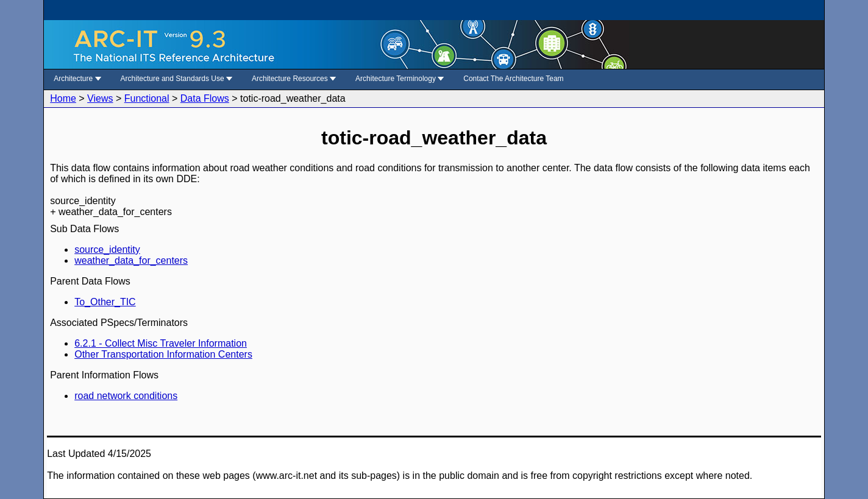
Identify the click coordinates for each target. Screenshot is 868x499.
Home (63, 98)
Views (100, 98)
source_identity (107, 249)
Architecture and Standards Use (176, 79)
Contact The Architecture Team (513, 79)
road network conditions (126, 396)
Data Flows (205, 98)
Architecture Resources (294, 79)
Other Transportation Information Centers (163, 354)
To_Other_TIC (105, 302)
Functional (147, 98)
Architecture (77, 79)
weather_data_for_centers (131, 260)
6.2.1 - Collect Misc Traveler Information (161, 343)
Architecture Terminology (400, 79)
